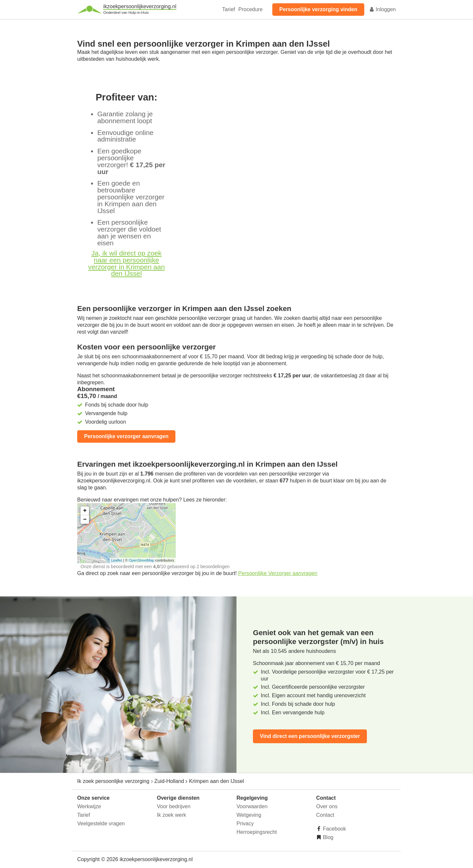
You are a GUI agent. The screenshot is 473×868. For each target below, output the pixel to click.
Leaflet (117, 560)
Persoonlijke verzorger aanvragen (126, 436)
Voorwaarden (252, 806)
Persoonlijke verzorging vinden (318, 9)
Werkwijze (89, 806)
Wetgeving (249, 815)
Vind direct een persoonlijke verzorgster (310, 736)
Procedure (250, 9)
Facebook (334, 829)
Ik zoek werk (172, 815)
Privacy (245, 823)
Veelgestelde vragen (101, 823)
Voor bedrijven (174, 806)
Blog (327, 837)
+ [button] (85, 511)
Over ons (327, 806)
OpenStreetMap (142, 560)
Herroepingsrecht (257, 832)
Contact (325, 815)
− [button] (85, 520)
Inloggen (382, 9)
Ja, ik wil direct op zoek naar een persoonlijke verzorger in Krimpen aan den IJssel (126, 263)
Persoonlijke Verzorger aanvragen (278, 573)
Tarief (228, 9)
